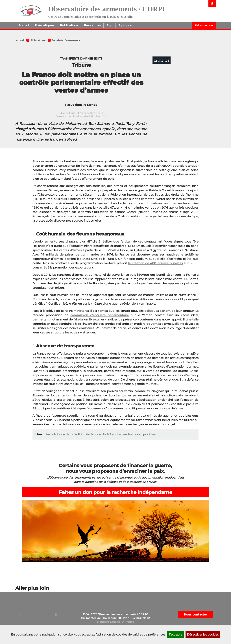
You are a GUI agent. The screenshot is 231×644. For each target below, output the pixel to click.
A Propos (128, 622)
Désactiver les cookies (203, 635)
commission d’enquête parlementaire (100, 315)
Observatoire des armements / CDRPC (108, 9)
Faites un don (204, 25)
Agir (110, 25)
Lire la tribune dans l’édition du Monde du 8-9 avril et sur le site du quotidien (100, 434)
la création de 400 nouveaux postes (155, 263)
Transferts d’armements (66, 40)
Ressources (92, 25)
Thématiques (44, 25)
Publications (69, 25)
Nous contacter (195, 614)
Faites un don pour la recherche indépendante (115, 492)
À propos (125, 25)
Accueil (24, 25)
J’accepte (175, 635)
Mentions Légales (109, 622)
